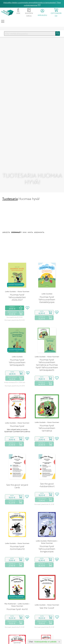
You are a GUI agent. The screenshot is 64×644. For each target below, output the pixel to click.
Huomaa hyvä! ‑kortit (17, 588)
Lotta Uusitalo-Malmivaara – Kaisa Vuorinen (47, 521)
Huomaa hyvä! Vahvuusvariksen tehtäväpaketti (17, 341)
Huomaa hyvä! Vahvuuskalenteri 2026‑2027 (17, 276)
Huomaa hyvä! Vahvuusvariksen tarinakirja (47, 407)
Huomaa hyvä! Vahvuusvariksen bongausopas (47, 528)
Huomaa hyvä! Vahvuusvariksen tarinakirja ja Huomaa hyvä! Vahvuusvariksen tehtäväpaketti (47, 344)
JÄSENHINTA (39, 211)
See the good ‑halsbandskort (47, 464)
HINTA (30, 211)
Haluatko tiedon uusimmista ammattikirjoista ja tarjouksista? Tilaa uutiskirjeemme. (32, 4)
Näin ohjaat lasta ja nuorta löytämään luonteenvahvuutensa (17, 409)
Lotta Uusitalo (47, 273)
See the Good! (47, 587)
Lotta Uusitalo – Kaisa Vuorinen (17, 270)
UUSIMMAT (16, 211)
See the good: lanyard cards (17, 465)
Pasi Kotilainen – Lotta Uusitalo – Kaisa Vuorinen (17, 584)
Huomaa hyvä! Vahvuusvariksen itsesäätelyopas (47, 278)
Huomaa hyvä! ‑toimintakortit (17, 526)
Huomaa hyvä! (17, 405)
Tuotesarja (10, 177)
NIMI (25, 211)
